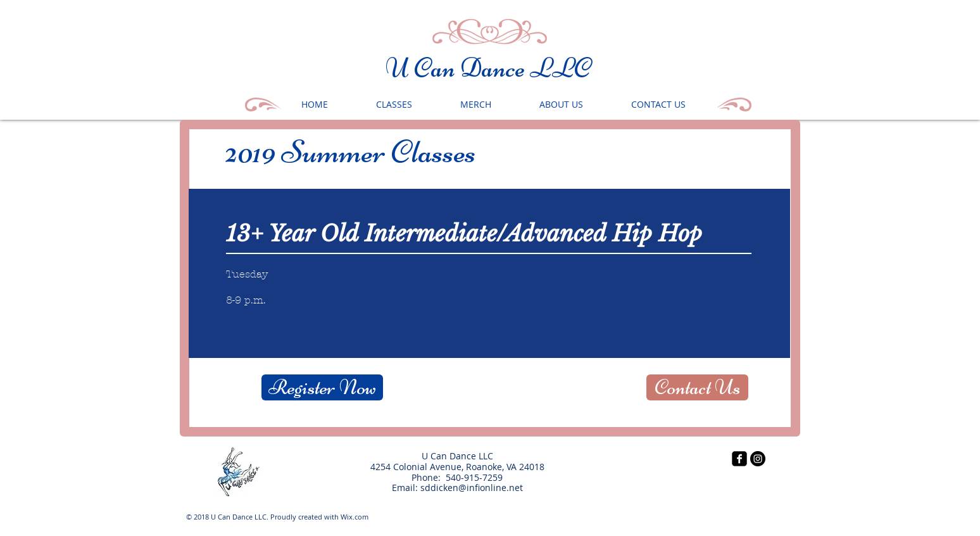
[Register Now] (322, 387)
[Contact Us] (697, 387)
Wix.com (355, 517)
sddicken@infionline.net (472, 488)
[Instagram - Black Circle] (758, 459)
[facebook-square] (739, 459)
